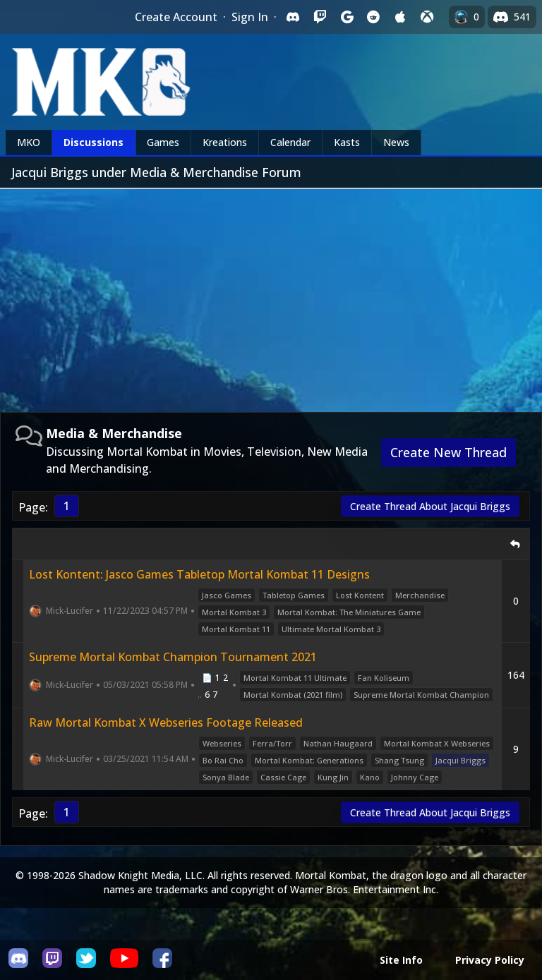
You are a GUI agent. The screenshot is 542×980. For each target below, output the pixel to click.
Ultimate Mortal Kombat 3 (331, 629)
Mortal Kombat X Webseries (437, 743)
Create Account (176, 17)
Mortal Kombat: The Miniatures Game (349, 612)
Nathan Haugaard (338, 743)
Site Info (401, 960)
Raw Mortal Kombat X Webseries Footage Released (166, 722)
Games (163, 142)
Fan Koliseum (384, 678)
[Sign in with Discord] (293, 17)
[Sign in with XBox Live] (427, 17)
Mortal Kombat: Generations (309, 760)
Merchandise (420, 595)
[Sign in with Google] (347, 17)
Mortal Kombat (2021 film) (293, 695)
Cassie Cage (283, 777)
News (396, 142)
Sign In (250, 17)
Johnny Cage (415, 777)
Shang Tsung (399, 760)
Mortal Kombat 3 (234, 612)
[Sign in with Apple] (400, 17)
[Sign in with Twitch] (320, 17)
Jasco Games (227, 595)
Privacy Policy (490, 960)
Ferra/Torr (272, 743)
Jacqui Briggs (460, 760)
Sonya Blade (226, 777)
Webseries (222, 743)
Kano (370, 777)
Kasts (347, 142)
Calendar (290, 142)
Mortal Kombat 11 (236, 629)
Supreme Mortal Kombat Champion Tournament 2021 (173, 657)
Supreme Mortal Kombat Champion (421, 695)
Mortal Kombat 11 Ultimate (295, 678)
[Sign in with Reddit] (373, 17)
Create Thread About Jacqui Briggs (430, 506)
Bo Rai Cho (223, 760)
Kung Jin (333, 777)
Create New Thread (448, 452)
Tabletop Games (294, 595)
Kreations (225, 142)
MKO (29, 142)
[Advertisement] (271, 295)
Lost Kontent (360, 595)
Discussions (94, 142)
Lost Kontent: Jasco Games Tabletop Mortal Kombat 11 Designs (199, 574)
